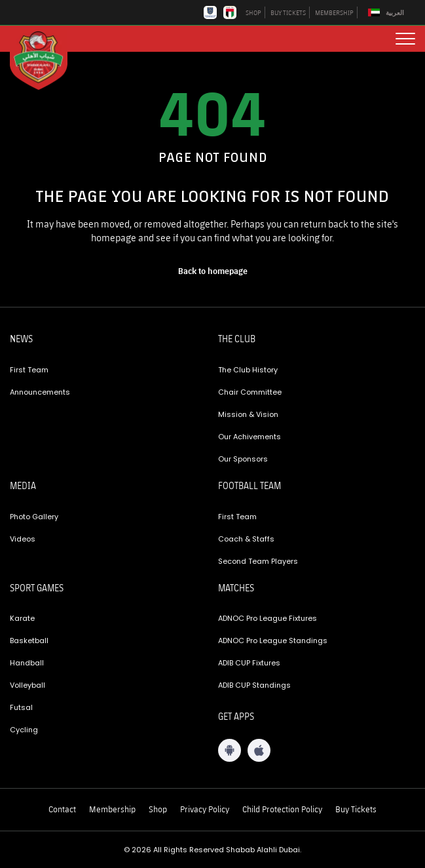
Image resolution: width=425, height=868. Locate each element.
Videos (23, 539)
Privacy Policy (205, 809)
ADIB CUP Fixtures (249, 663)
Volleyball (28, 685)
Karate (22, 618)
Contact (62, 809)
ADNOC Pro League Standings (273, 641)
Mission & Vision (248, 414)
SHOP (253, 12)
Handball (27, 663)
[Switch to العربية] (388, 13)
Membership (112, 809)
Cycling (24, 730)
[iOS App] (259, 750)
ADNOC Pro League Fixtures (268, 618)
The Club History (248, 370)
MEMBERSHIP (334, 12)
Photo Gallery (34, 517)
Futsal (21, 707)
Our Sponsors (243, 459)
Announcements (40, 392)
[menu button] (405, 39)
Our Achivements (249, 437)
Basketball (29, 641)
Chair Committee (250, 392)
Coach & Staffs (246, 539)
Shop (158, 809)
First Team (29, 370)
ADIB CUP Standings (254, 685)
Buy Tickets (356, 809)
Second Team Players (258, 561)
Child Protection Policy (282, 809)
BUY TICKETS (288, 12)
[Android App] (230, 750)
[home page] (213, 271)
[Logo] (46, 59)
